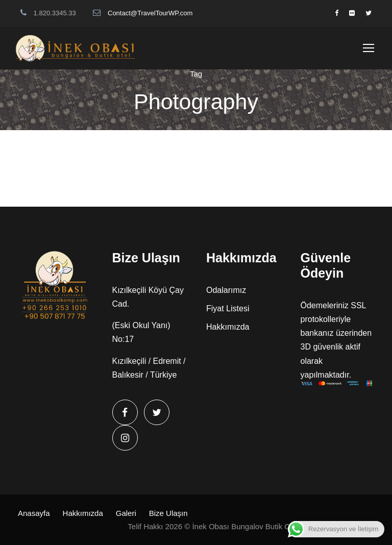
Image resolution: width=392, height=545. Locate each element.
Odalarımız (226, 290)
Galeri (126, 513)
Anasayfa (34, 513)
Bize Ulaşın (168, 513)
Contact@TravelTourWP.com (150, 13)
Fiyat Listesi (228, 308)
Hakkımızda (228, 327)
